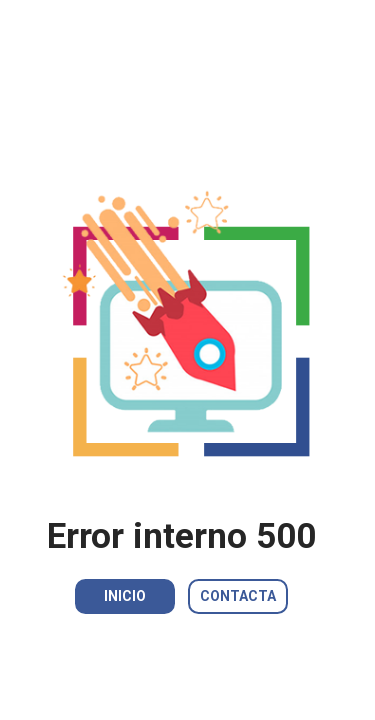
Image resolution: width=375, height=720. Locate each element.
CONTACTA (238, 596)
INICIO (125, 596)
